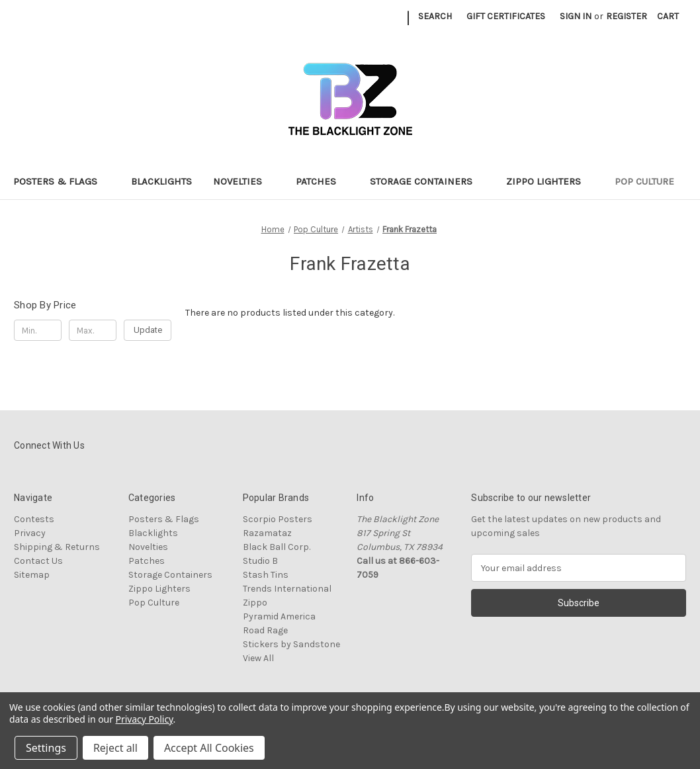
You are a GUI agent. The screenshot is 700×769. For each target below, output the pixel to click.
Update (148, 330)
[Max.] (93, 330)
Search (435, 16)
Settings (46, 748)
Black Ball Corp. (277, 547)
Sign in (576, 16)
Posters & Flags (62, 181)
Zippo (255, 603)
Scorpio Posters (278, 519)
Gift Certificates (506, 16)
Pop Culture (651, 181)
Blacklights (161, 181)
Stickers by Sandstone (291, 644)
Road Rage (265, 630)
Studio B (260, 561)
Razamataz (267, 533)
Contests (34, 519)
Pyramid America (279, 616)
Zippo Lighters (550, 181)
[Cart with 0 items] (668, 16)
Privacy (30, 533)
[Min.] (38, 330)
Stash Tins (266, 575)
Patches (322, 181)
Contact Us (38, 561)
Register (627, 16)
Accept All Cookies (209, 748)
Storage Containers (427, 181)
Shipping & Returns (57, 547)
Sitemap (32, 575)
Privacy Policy (145, 719)
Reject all (115, 748)
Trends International (287, 589)
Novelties (244, 181)
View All (258, 658)
